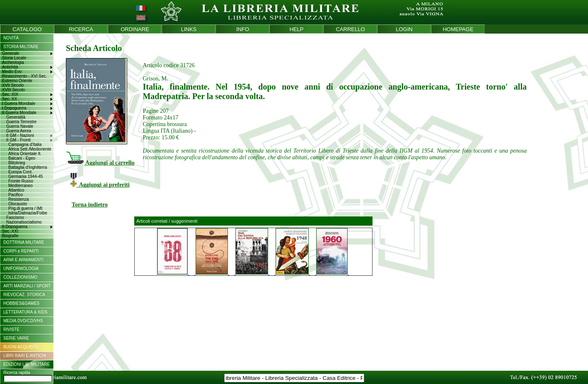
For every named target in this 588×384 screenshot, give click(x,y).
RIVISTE (11, 329)
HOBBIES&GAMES (21, 303)
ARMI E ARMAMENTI (23, 260)
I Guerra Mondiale (19, 103)
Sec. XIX (10, 94)
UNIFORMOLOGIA (21, 269)
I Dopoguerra (14, 108)
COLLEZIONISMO (20, 277)
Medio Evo (12, 72)
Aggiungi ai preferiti (100, 185)
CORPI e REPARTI (21, 251)
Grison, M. (155, 79)
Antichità (10, 67)
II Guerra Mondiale (19, 113)
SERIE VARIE (16, 338)
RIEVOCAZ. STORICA (24, 295)
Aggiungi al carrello (100, 163)
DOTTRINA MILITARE (24, 242)
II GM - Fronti (18, 140)
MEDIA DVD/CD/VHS (23, 321)
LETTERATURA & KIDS (25, 312)
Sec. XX (10, 99)
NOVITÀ (11, 38)
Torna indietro (90, 205)
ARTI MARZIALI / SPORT (27, 286)
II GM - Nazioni (20, 135)
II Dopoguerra (15, 227)
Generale (11, 53)
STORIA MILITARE (21, 47)
